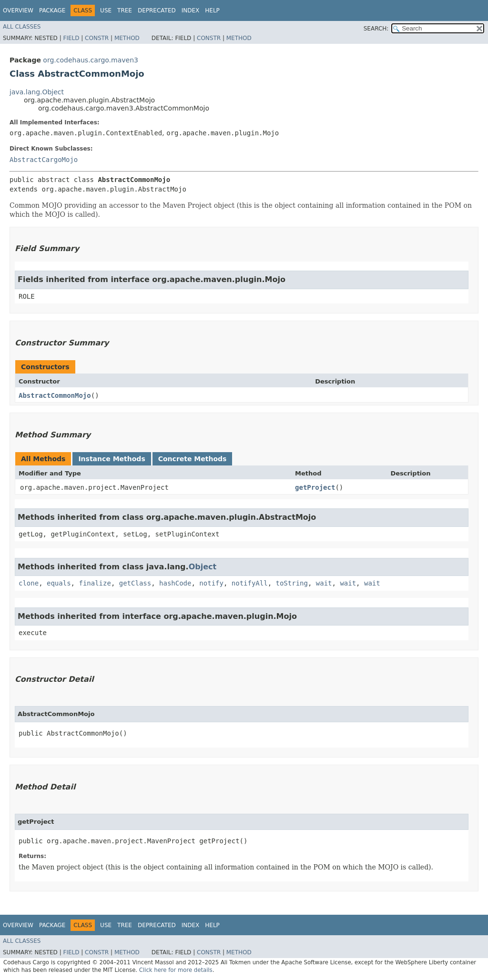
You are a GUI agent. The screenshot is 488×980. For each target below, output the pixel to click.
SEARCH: (376, 29)
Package (52, 10)
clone (29, 583)
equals (59, 583)
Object (203, 567)
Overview (18, 10)
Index (191, 10)
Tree (125, 10)
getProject (315, 487)
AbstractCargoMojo (44, 160)
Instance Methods (112, 459)
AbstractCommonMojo (55, 395)
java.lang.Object (37, 92)
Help (212, 10)
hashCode (175, 583)
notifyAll (250, 583)
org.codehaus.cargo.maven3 (91, 60)
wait (324, 583)
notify (211, 583)
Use (106, 10)
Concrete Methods (193, 459)
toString (292, 583)
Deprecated (157, 10)
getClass (135, 583)
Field (71, 38)
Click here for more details (176, 970)
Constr (97, 38)
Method (127, 38)
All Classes (22, 27)
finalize (95, 583)
